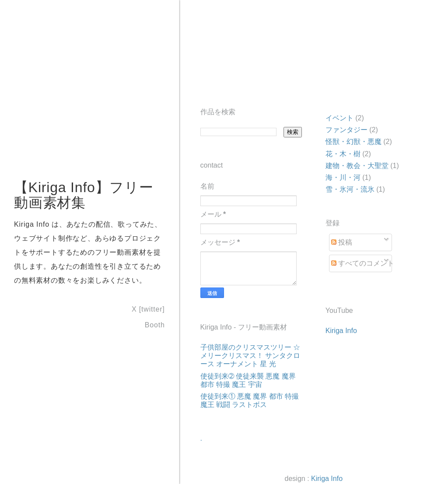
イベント (339, 118)
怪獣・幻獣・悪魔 (353, 142)
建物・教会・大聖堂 (357, 166)
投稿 (342, 242)
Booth (155, 324)
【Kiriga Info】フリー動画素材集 (84, 195)
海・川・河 (343, 177)
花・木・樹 (343, 154)
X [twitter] (148, 309)
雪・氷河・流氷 (350, 189)
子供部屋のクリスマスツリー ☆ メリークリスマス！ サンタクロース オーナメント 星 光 (250, 356)
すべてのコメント (363, 263)
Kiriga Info (341, 331)
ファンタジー (346, 130)
